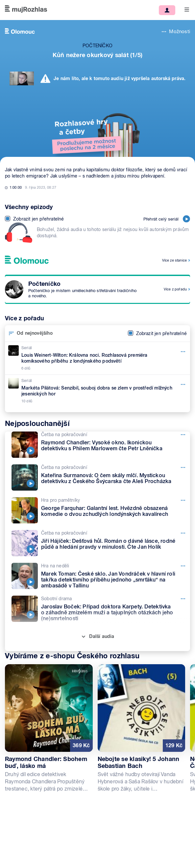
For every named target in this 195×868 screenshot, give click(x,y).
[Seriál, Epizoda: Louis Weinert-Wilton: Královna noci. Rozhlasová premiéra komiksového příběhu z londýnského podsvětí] (97, 358)
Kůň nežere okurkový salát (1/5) (97, 55)
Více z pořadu (175, 289)
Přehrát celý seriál (167, 219)
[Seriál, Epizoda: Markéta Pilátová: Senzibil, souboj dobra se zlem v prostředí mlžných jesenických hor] (97, 391)
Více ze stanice (174, 260)
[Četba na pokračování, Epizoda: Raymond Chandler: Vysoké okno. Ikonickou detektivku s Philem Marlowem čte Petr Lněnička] (101, 445)
